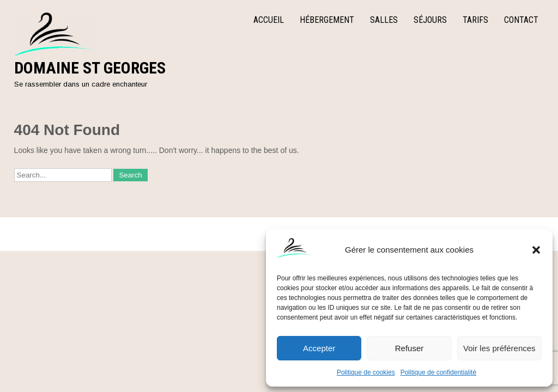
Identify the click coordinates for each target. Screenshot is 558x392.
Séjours (430, 20)
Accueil (269, 20)
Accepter (319, 348)
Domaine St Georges (90, 68)
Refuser (410, 348)
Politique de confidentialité (438, 372)
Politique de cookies (366, 372)
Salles (384, 20)
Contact (521, 20)
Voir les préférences (499, 348)
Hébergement (327, 20)
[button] (536, 250)
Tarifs (475, 20)
